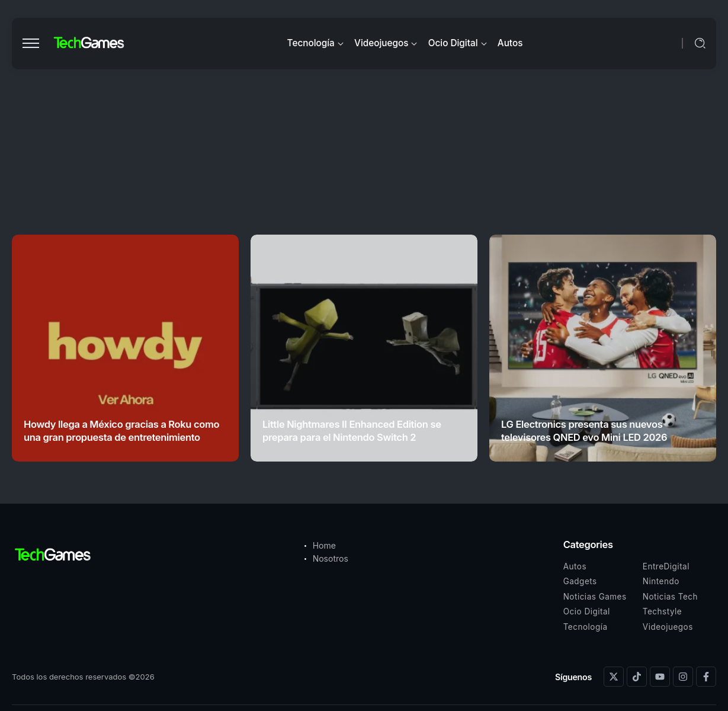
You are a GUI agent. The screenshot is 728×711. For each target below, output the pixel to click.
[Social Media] (614, 677)
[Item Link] (125, 348)
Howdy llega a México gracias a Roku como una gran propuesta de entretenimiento (121, 430)
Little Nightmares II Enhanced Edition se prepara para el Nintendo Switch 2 (352, 430)
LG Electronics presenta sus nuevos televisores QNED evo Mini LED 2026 (584, 430)
